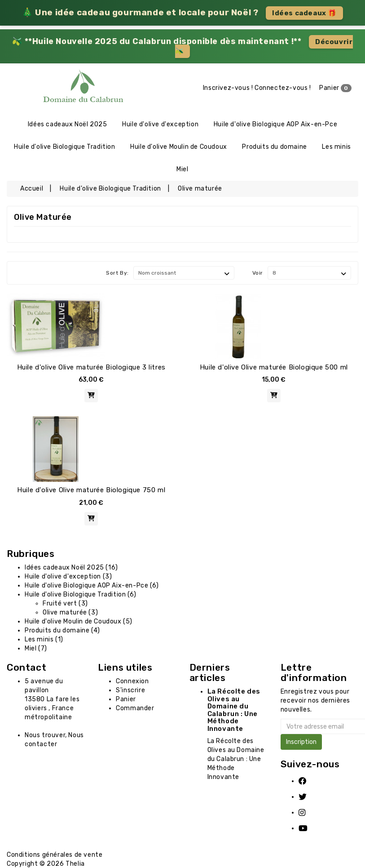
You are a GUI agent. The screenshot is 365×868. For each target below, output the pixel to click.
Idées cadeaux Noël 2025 (68, 124)
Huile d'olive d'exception (160, 124)
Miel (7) (36, 648)
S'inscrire (130, 690)
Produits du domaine (274, 147)
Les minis (336, 147)
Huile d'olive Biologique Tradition (64, 147)
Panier (335, 88)
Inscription (301, 742)
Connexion (132, 681)
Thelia (75, 864)
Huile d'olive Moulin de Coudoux (179, 147)
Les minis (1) (44, 639)
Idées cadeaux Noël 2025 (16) (71, 568)
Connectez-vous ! (283, 88)
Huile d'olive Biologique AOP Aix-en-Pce (275, 124)
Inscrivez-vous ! (228, 88)
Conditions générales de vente (55, 855)
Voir (258, 273)
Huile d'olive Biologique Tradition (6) (81, 594)
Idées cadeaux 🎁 (304, 13)
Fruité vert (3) (65, 603)
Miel (182, 169)
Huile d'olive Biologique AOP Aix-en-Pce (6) (92, 585)
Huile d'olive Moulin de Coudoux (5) (79, 621)
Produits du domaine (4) (62, 630)
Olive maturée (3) (70, 612)
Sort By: (117, 273)
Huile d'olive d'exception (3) (68, 576)
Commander (135, 708)
